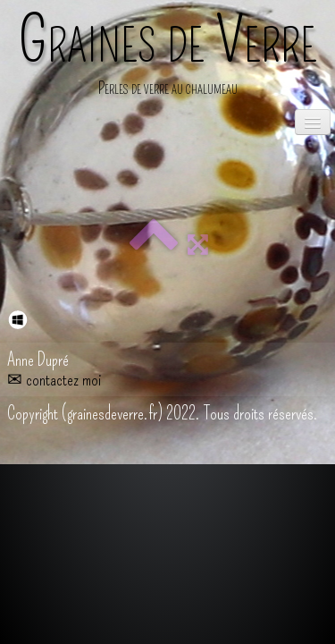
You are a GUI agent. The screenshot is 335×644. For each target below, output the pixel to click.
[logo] (168, 58)
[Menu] (313, 122)
